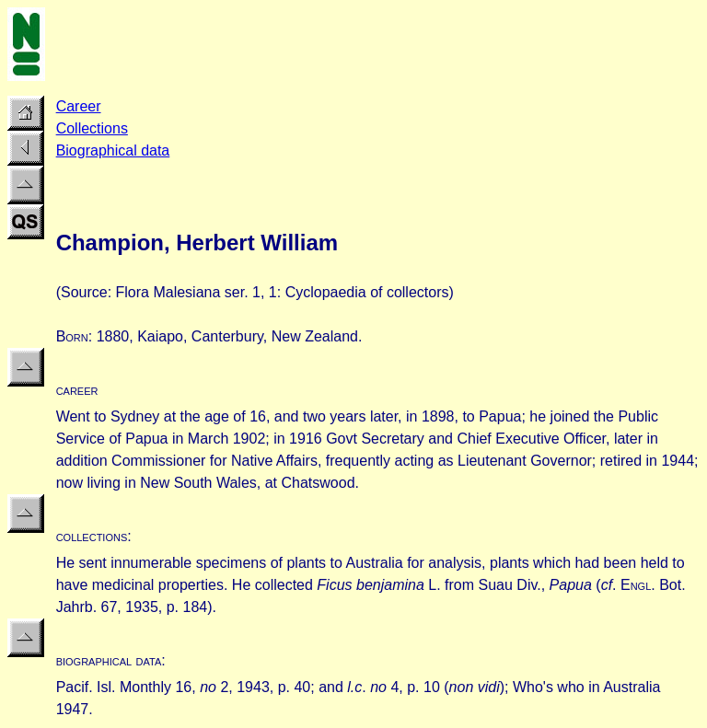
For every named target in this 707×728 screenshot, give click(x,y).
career (77, 390)
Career (79, 106)
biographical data (109, 660)
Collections (92, 128)
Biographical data (113, 150)
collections (92, 536)
